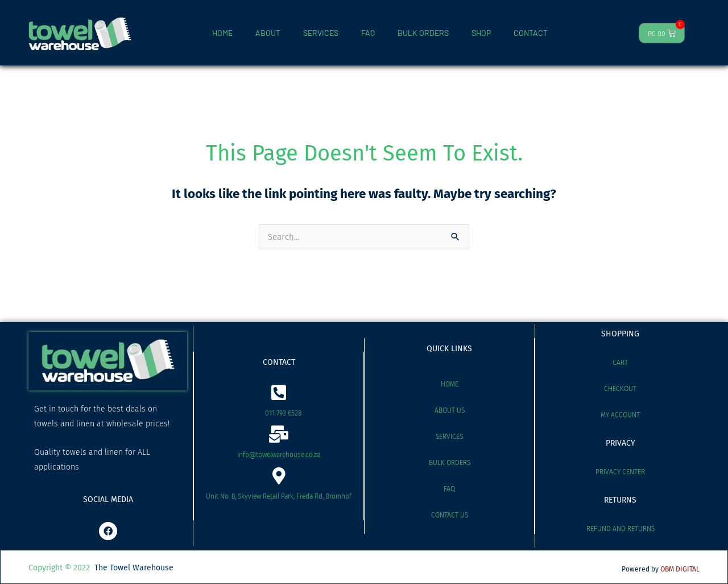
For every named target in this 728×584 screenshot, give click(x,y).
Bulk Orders (450, 463)
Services (449, 437)
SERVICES (321, 33)
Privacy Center (620, 472)
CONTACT (531, 33)
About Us (450, 410)
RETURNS (620, 500)
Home (450, 384)
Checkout (620, 389)
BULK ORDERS (423, 33)
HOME (222, 33)
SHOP (481, 33)
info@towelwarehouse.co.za (279, 455)
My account (620, 415)
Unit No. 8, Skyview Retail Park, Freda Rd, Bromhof (279, 496)
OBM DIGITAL (680, 569)
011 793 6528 (283, 413)
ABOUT (268, 33)
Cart (620, 363)
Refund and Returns (621, 529)
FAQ (368, 33)
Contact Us (450, 515)
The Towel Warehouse (134, 568)
